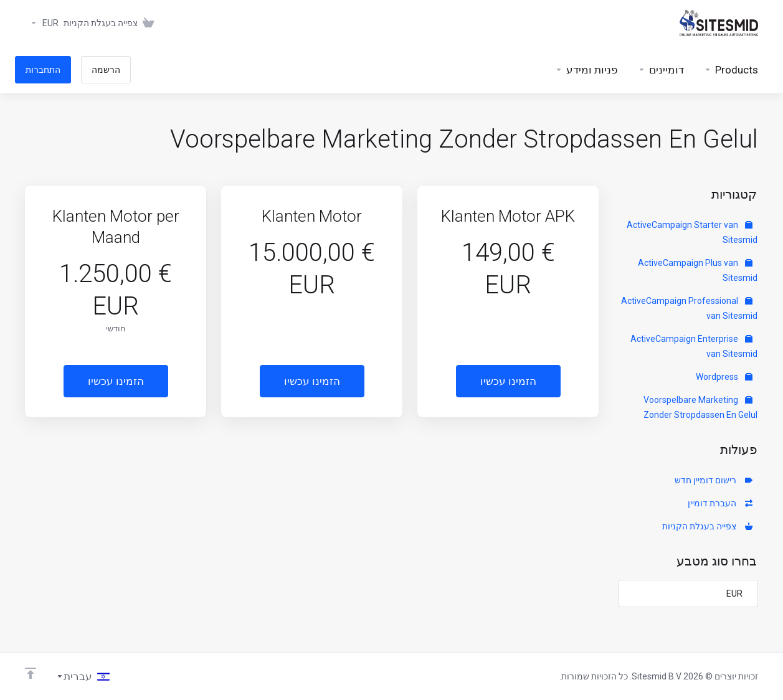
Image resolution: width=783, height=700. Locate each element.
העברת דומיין (720, 503)
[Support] (586, 70)
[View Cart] (111, 23)
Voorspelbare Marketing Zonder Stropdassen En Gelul (700, 407)
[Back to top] (31, 673)
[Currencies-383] (42, 23)
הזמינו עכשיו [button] (508, 381)
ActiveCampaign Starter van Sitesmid (692, 232)
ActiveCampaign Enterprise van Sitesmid (694, 346)
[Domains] (661, 70)
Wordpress (724, 377)
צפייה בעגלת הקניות (707, 526)
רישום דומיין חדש (714, 480)
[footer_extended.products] (731, 70)
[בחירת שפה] (83, 676)
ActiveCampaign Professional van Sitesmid (689, 308)
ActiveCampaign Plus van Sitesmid (698, 270)
